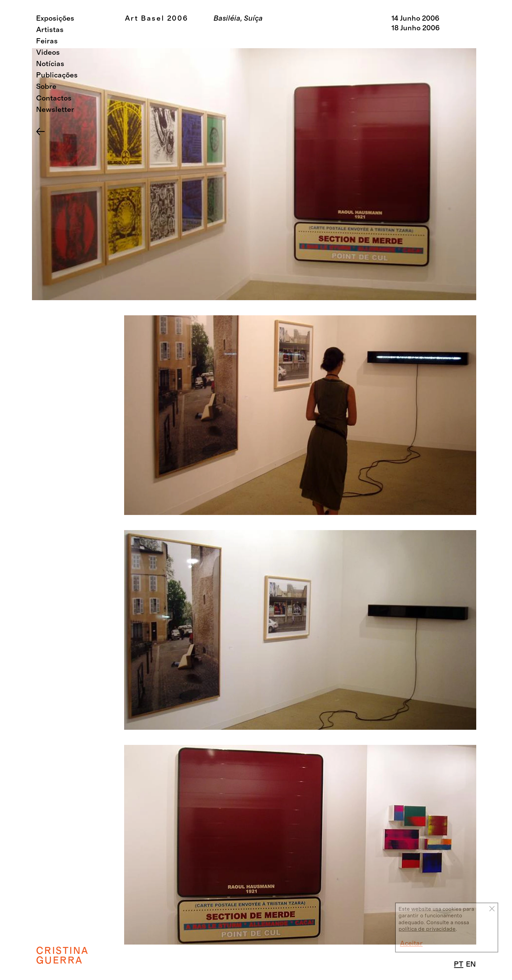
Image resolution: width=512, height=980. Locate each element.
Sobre (46, 87)
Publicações (57, 75)
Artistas (50, 30)
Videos (48, 52)
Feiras (47, 41)
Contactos (54, 98)
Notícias (50, 64)
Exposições (55, 18)
